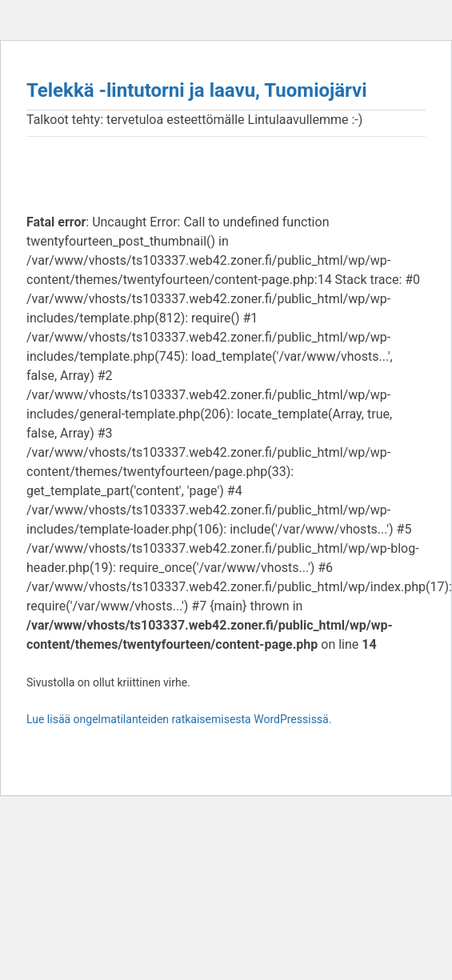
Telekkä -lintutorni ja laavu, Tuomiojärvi (197, 90)
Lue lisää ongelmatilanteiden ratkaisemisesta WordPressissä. (179, 719)
